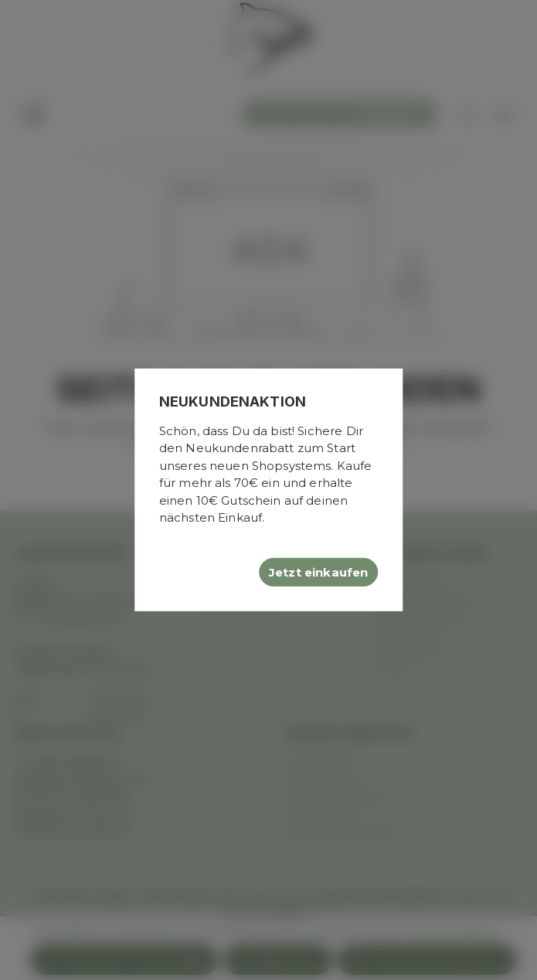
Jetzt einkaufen (318, 572)
